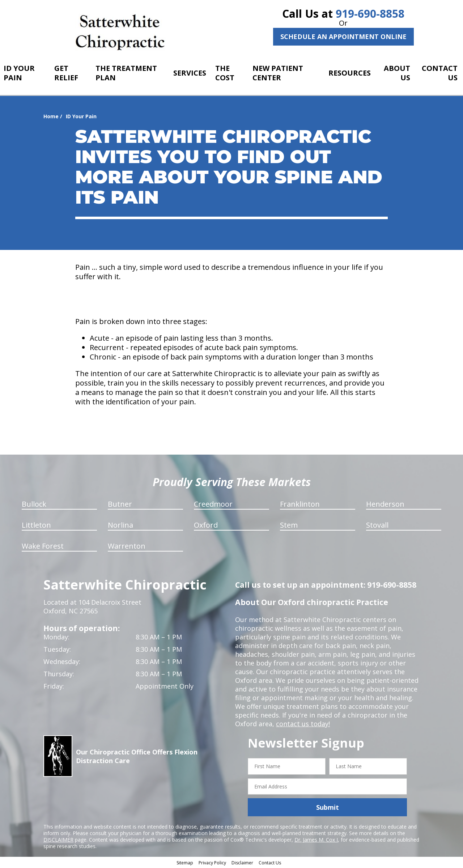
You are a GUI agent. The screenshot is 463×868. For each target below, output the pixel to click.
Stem (289, 525)
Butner (120, 504)
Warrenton (127, 546)
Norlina (120, 525)
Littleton (36, 525)
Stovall (377, 525)
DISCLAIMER (58, 840)
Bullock (34, 504)
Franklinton (300, 504)
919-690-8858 (370, 14)
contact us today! (303, 724)
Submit (328, 807)
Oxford (206, 525)
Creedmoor (213, 504)
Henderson (385, 504)
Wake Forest (43, 546)
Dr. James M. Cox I (316, 840)
